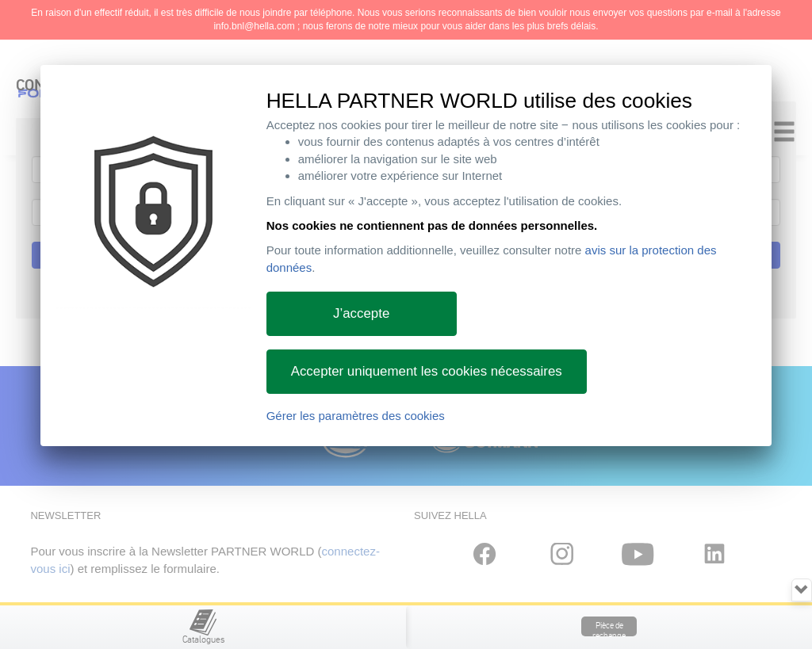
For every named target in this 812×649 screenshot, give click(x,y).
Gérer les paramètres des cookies (356, 416)
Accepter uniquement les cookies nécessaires (427, 371)
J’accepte (361, 313)
